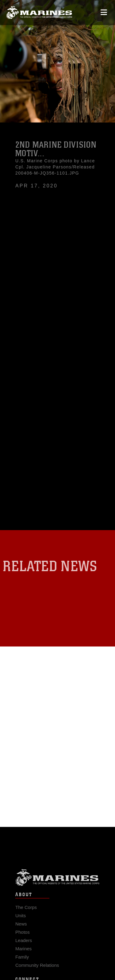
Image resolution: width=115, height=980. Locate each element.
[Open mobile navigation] (104, 12)
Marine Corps (57, 880)
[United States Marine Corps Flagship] (39, 13)
